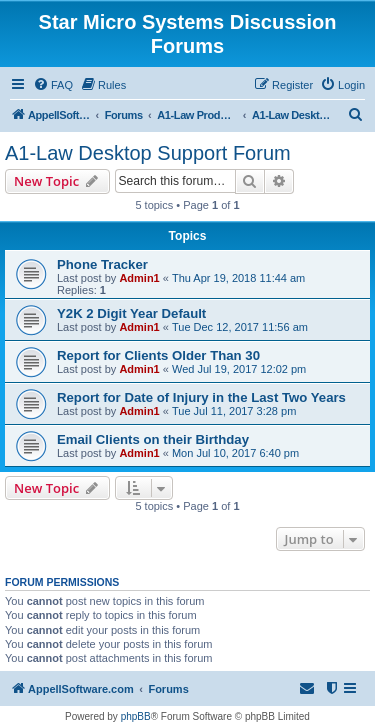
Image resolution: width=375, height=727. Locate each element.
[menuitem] (53, 85)
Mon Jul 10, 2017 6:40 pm (235, 453)
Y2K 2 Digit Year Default (131, 313)
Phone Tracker (102, 264)
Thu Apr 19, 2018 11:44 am (238, 278)
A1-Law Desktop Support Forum (148, 153)
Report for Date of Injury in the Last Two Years (201, 397)
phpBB (136, 716)
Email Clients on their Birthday (153, 439)
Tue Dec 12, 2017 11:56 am (240, 327)
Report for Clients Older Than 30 (158, 355)
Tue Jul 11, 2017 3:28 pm (234, 411)
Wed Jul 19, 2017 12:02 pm (239, 369)
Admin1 (139, 278)
